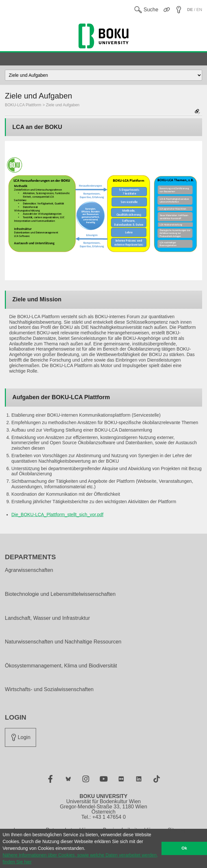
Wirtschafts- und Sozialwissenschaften (49, 689)
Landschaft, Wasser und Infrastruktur (47, 618)
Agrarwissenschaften (29, 570)
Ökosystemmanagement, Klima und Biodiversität (61, 666)
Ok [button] (184, 848)
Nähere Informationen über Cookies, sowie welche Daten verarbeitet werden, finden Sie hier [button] (80, 858)
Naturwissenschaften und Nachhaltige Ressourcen (63, 642)
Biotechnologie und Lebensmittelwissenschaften (60, 594)
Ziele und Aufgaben (63, 105)
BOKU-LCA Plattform (23, 105)
